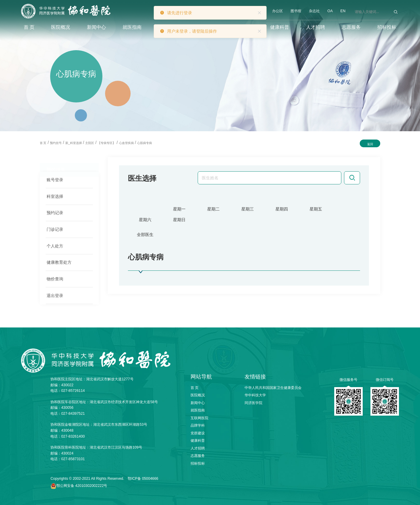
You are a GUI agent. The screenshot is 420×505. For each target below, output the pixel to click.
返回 (370, 144)
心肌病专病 (145, 143)
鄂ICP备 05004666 (143, 479)
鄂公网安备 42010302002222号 (82, 486)
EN (343, 11)
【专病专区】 (107, 143)
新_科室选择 (74, 143)
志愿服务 (351, 27)
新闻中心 (96, 27)
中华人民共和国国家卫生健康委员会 (273, 388)
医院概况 (61, 27)
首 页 (29, 27)
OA (330, 11)
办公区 (278, 11)
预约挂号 (56, 143)
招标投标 (387, 27)
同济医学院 (253, 403)
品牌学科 (198, 425)
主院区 (90, 143)
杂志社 (314, 11)
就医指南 (132, 27)
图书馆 (296, 11)
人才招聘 (316, 27)
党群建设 (198, 433)
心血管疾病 (126, 143)
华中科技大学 (255, 395)
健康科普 (280, 27)
